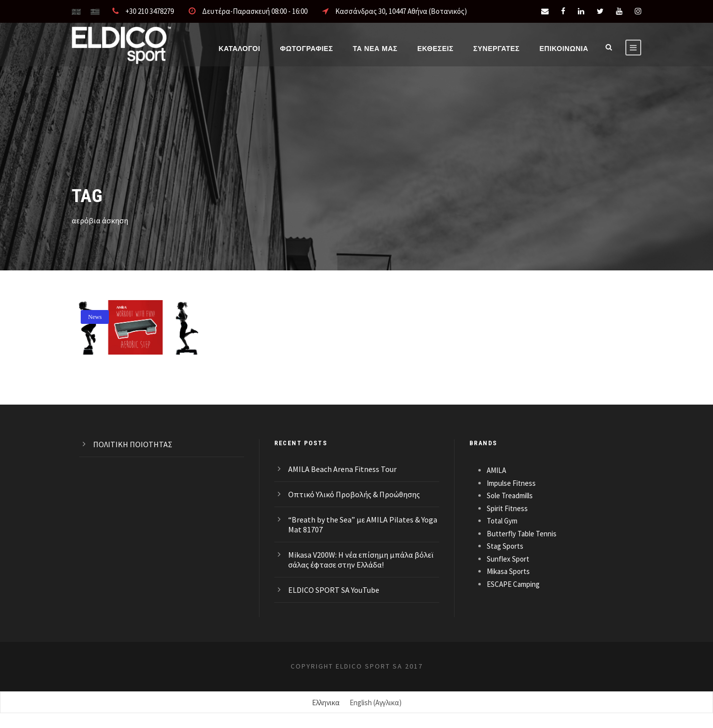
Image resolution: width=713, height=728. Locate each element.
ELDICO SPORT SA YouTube (334, 590)
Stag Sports (505, 546)
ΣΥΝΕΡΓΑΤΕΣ (497, 49)
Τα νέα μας (375, 49)
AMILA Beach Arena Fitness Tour (342, 469)
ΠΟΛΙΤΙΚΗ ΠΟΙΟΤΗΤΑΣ (133, 444)
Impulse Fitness (511, 483)
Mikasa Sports (508, 571)
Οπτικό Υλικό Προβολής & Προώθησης (354, 494)
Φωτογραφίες (307, 49)
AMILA (496, 470)
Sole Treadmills (510, 495)
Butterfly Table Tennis (522, 534)
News (95, 317)
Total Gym (502, 521)
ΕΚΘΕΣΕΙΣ (435, 49)
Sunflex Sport (508, 559)
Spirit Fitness (507, 508)
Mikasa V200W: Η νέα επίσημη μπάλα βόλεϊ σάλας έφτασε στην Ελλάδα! (361, 560)
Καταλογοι (239, 49)
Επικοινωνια (564, 49)
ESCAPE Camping (513, 584)
